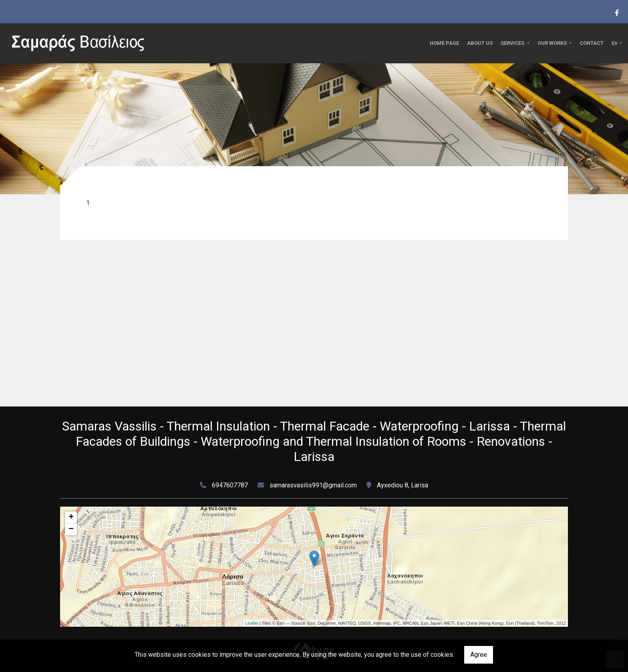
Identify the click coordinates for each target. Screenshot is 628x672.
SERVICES (513, 43)
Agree (479, 655)
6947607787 (230, 485)
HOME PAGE (444, 43)
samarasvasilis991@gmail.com (313, 485)
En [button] (615, 43)
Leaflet (252, 623)
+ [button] (71, 517)
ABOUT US (480, 43)
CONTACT (592, 43)
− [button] (71, 529)
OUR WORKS (553, 43)
